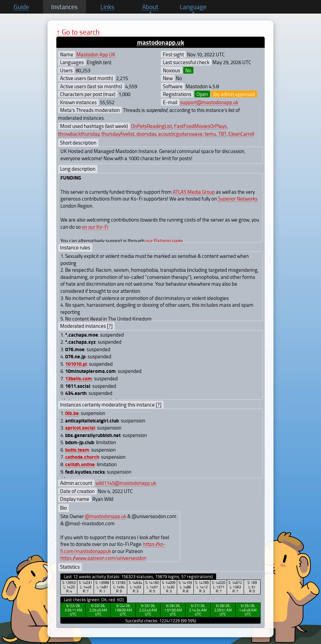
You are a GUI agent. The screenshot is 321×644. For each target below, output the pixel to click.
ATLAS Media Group (194, 192)
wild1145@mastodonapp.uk (126, 483)
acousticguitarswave (180, 134)
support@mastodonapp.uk (209, 102)
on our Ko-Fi (95, 227)
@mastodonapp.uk (106, 516)
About (150, 7)
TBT (222, 134)
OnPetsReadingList (152, 126)
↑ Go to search (78, 32)
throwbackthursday (79, 134)
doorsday (146, 134)
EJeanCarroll (241, 134)
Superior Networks (238, 198)
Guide (21, 7)
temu (210, 134)
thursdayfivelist (118, 134)
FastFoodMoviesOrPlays (200, 126)
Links (107, 7)
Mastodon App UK (96, 54)
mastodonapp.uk (161, 42)
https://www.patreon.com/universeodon (103, 558)
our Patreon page (164, 241)
